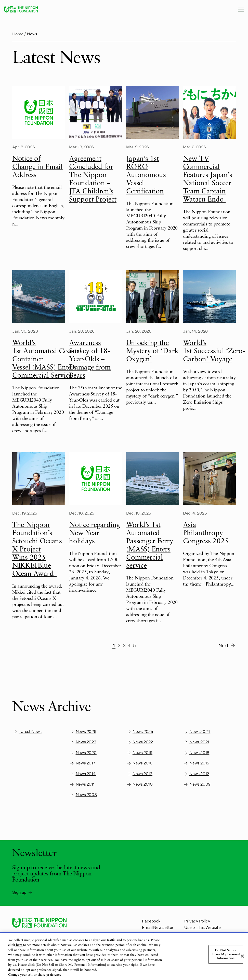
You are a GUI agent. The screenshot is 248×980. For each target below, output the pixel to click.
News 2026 (83, 732)
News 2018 (196, 753)
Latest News (27, 732)
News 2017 (82, 763)
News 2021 (196, 742)
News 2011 (82, 784)
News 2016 (139, 763)
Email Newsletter (158, 927)
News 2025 (140, 732)
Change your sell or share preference (35, 975)
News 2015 (196, 763)
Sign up (23, 892)
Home (18, 34)
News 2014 (82, 774)
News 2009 (197, 784)
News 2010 (140, 784)
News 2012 (196, 774)
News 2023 (83, 742)
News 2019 (139, 753)
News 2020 (83, 753)
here (19, 945)
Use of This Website (202, 927)
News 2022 (140, 742)
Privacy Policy (197, 921)
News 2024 (197, 732)
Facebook (151, 921)
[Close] (242, 956)
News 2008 (83, 795)
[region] (124, 956)
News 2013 (139, 774)
